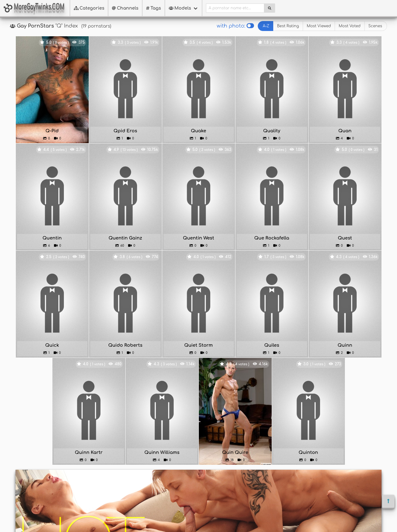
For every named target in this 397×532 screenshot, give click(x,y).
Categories (89, 8)
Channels (125, 8)
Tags (154, 8)
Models (180, 8)
